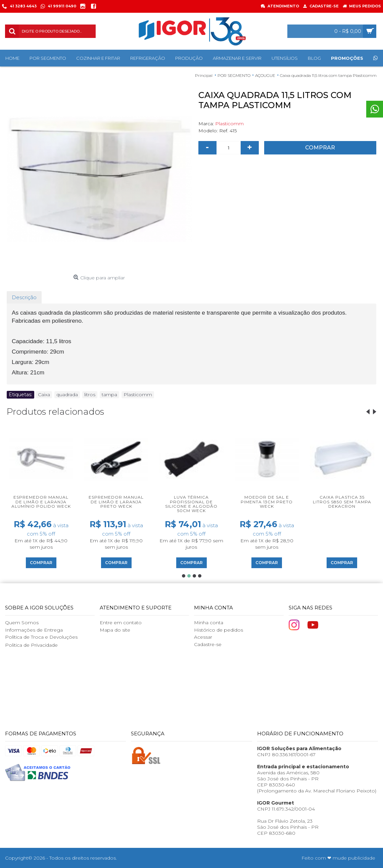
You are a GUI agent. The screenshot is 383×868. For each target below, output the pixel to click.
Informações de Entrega (34, 630)
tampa (109, 395)
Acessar (203, 637)
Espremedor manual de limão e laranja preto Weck (116, 501)
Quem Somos (22, 623)
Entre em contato (121, 623)
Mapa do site (115, 630)
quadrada (67, 395)
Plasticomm (229, 124)
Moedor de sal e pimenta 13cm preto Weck (267, 501)
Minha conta (209, 623)
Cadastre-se (208, 644)
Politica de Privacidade (31, 645)
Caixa (44, 395)
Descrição (24, 297)
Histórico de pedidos (219, 630)
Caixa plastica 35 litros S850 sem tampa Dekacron (342, 501)
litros (90, 395)
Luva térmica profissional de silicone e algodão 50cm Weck (191, 504)
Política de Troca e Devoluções (41, 637)
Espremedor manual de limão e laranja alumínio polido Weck (41, 501)
